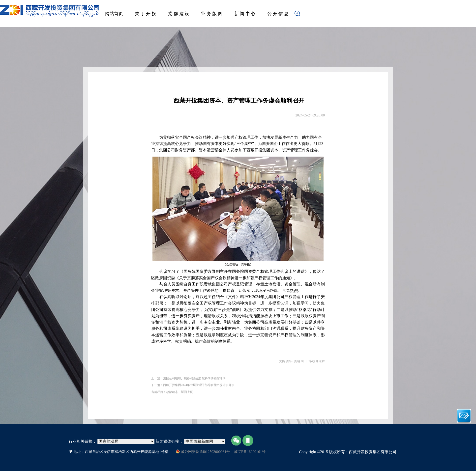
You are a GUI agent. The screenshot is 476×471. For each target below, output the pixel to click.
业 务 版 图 (212, 14)
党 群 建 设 (179, 14)
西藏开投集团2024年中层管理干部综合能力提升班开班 (199, 385)
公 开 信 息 (278, 14)
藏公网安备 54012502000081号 (203, 451)
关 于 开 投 (146, 14)
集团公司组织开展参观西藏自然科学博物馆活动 (194, 378)
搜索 (305, 15)
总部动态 (172, 392)
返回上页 (187, 392)
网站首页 (114, 14)
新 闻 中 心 (245, 14)
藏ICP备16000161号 (250, 452)
